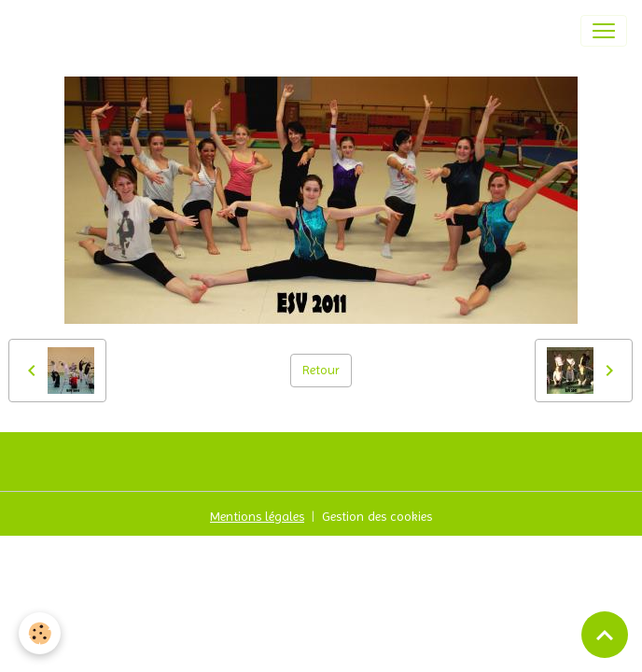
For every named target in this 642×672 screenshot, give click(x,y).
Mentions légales (257, 516)
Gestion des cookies (377, 516)
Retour (321, 370)
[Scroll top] (605, 635)
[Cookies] (40, 633)
